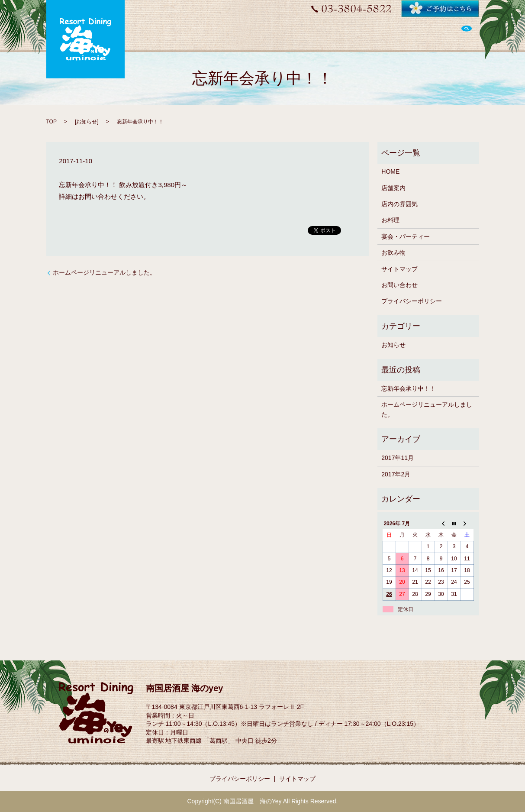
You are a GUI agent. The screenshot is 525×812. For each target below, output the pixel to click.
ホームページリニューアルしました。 (104, 272)
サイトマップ (399, 269)
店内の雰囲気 (399, 204)
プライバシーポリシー (412, 301)
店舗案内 (393, 188)
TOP (52, 122)
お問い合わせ (399, 285)
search (467, 34)
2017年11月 (398, 458)
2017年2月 (396, 474)
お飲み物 (393, 252)
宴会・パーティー (406, 236)
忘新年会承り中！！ (409, 388)
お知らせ (87, 122)
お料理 (390, 220)
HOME (390, 171)
